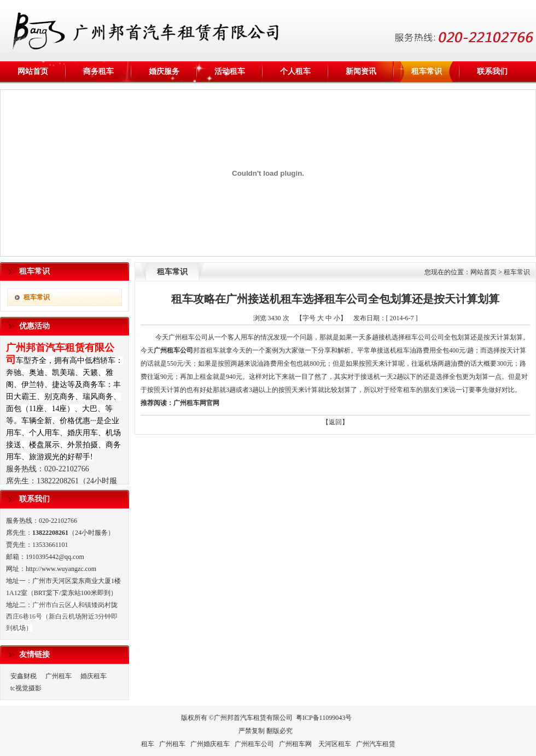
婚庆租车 (94, 676)
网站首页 (33, 71)
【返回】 (335, 422)
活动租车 (230, 71)
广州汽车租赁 (376, 744)
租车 (148, 744)
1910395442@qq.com (55, 557)
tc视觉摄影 (26, 688)
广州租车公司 (173, 350)
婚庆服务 (164, 71)
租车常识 (427, 71)
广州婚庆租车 (210, 744)
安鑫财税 (24, 676)
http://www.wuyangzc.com (61, 569)
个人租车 (295, 71)
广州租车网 (190, 403)
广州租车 (59, 676)
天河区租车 (335, 744)
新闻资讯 (361, 71)
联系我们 (492, 71)
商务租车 (98, 71)
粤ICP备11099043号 (324, 718)
